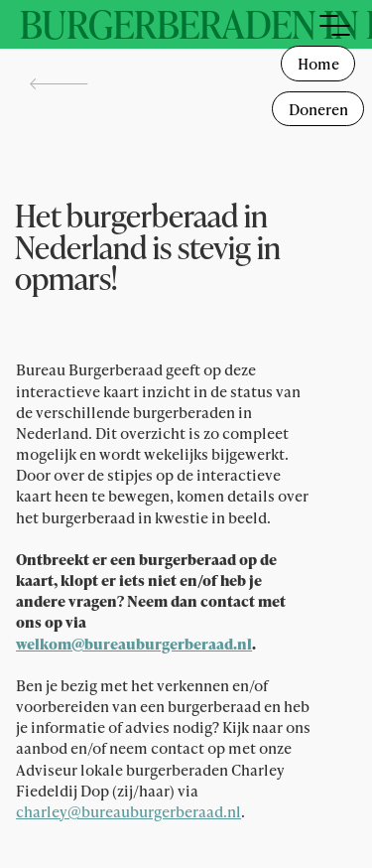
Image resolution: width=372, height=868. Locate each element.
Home (318, 64)
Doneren (318, 109)
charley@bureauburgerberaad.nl (128, 811)
